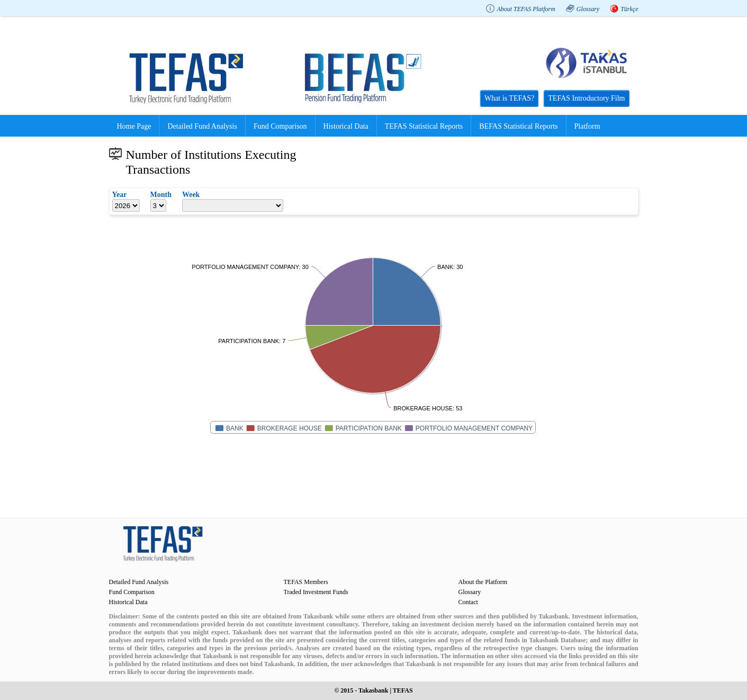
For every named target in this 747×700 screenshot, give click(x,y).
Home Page (134, 126)
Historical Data (346, 126)
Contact (468, 602)
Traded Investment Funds (316, 592)
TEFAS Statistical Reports (424, 126)
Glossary (588, 9)
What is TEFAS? (509, 98)
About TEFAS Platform (526, 9)
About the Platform (483, 582)
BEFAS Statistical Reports (518, 126)
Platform (587, 126)
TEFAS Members (306, 582)
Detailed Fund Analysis (202, 126)
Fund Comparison (280, 126)
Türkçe (629, 9)
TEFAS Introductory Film (586, 98)
